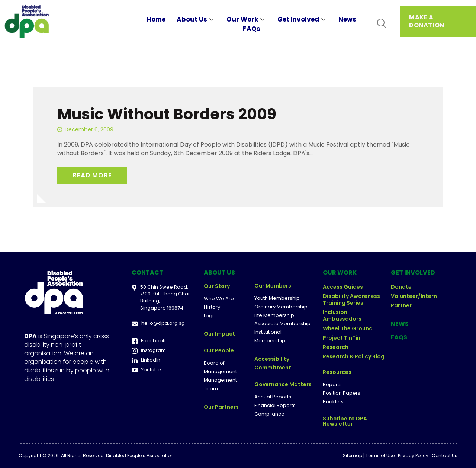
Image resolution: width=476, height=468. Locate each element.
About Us (196, 19)
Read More (92, 175)
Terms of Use (380, 456)
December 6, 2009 (89, 129)
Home (156, 19)
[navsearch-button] (381, 24)
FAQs (252, 29)
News (347, 19)
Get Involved (302, 19)
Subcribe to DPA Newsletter (345, 421)
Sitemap (353, 456)
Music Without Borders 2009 (167, 114)
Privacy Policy (413, 456)
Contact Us (445, 456)
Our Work (246, 19)
